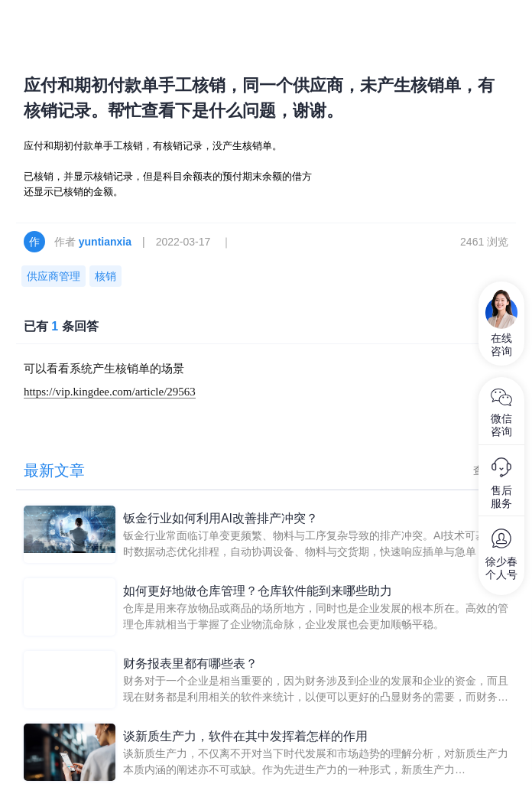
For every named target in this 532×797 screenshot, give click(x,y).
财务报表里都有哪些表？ (190, 664)
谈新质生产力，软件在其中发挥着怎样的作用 (245, 736)
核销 (105, 276)
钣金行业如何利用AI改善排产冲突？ (221, 518)
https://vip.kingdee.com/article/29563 (110, 392)
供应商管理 (54, 276)
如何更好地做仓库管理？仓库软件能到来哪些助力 (258, 591)
